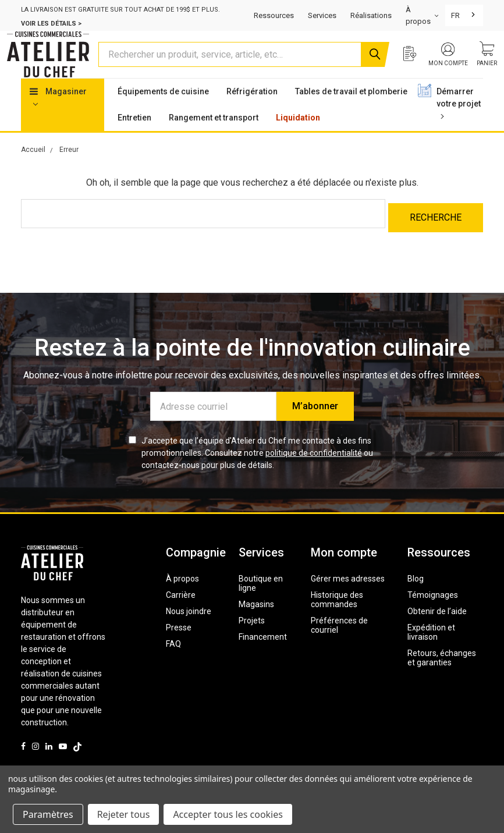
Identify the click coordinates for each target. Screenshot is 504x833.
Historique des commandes (337, 618)
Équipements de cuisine (163, 114)
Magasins (256, 622)
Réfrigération (252, 114)
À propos (182, 597)
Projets (252, 639)
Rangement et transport (214, 140)
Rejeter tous (124, 814)
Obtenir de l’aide (437, 629)
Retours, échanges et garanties (442, 676)
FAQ (173, 662)
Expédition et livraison (431, 650)
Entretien (134, 140)
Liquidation (298, 140)
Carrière (181, 613)
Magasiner (58, 119)
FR (455, 15)
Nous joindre (189, 629)
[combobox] (464, 15)
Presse (179, 646)
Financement (263, 655)
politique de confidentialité (314, 471)
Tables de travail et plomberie (351, 114)
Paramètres (48, 814)
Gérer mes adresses (348, 597)
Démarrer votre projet (459, 125)
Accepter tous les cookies (228, 814)
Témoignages (433, 613)
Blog (416, 597)
